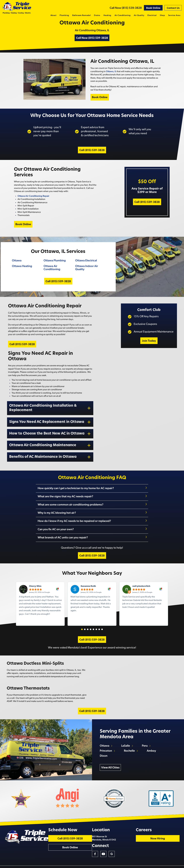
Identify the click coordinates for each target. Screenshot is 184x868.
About (53, 15)
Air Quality (139, 15)
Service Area (174, 15)
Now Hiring (168, 831)
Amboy (153, 739)
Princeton (107, 739)
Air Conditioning (123, 15)
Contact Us (173, 8)
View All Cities (111, 756)
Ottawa (16, 270)
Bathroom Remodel (82, 15)
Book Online (153, 8)
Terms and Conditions (163, 865)
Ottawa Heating (21, 275)
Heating (107, 15)
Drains (97, 15)
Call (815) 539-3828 (92, 158)
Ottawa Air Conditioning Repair (32, 204)
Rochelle (131, 739)
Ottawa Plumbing (54, 270)
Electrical (152, 15)
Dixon (105, 744)
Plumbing (64, 15)
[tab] (92, 499)
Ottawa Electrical (85, 270)
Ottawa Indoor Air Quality (86, 277)
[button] (82, 634)
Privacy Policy (177, 865)
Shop (162, 15)
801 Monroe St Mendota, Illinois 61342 (127, 831)
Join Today (148, 354)
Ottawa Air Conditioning (51, 277)
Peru (146, 734)
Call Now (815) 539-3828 (126, 8)
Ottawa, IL (111, 77)
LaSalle (127, 734)
